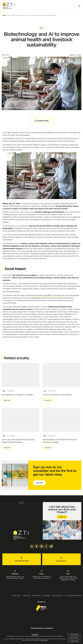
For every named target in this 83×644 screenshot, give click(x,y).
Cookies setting (74, 641)
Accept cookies (74, 635)
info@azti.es (61, 561)
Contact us (62, 517)
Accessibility (46, 595)
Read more (7, 400)
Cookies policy (36, 595)
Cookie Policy (44, 640)
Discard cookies (74, 638)
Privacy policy (17, 595)
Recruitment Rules (58, 595)
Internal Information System (73, 595)
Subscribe (39, 483)
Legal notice (26, 595)
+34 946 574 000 (22, 561)
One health (78, 55)
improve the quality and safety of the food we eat (47, 295)
